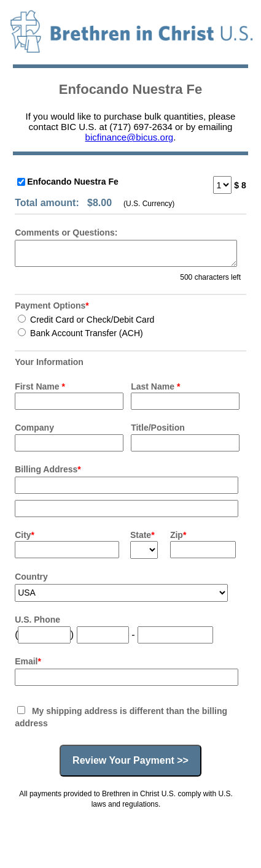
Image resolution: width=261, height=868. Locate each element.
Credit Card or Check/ (86, 320)
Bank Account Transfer (80, 333)
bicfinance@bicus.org (130, 137)
